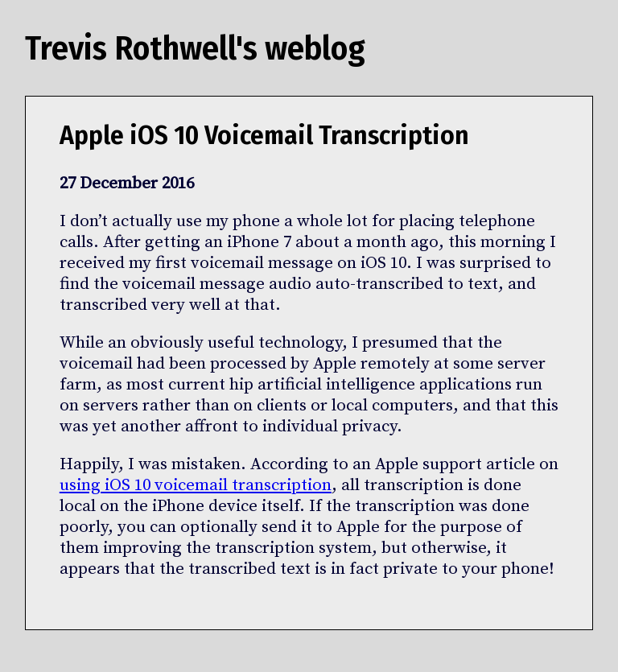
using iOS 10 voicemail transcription (196, 485)
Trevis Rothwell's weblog (195, 48)
